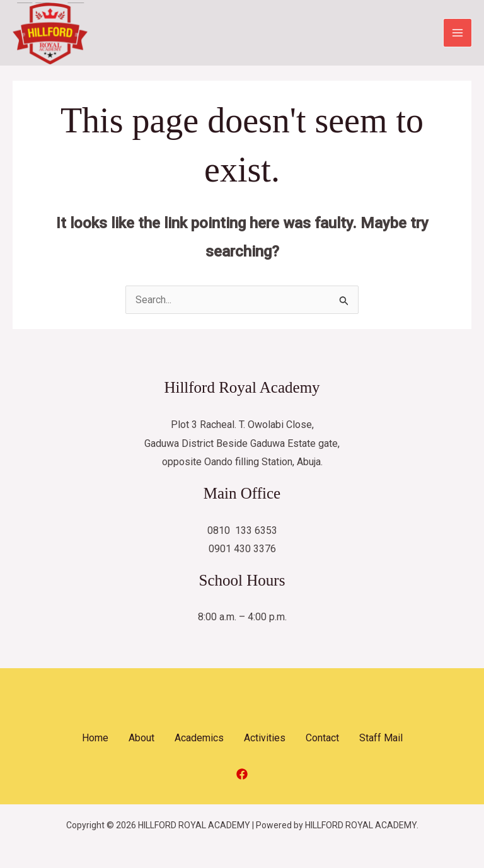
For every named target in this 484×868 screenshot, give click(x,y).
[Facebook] (242, 775)
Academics (199, 738)
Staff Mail (381, 738)
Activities (265, 738)
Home (95, 738)
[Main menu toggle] (458, 33)
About (141, 738)
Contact (322, 738)
